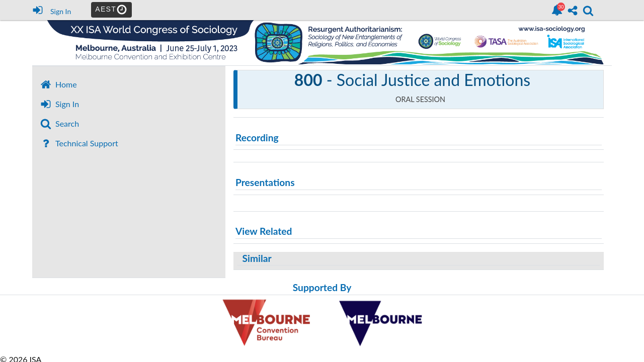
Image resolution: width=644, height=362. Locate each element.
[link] (557, 10)
